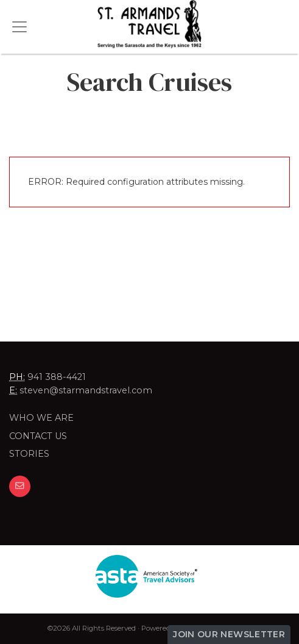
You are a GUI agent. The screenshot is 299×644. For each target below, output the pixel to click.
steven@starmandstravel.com (86, 390)
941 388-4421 (57, 377)
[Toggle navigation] (19, 27)
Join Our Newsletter (229, 634)
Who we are (41, 418)
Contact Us (38, 436)
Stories (29, 454)
